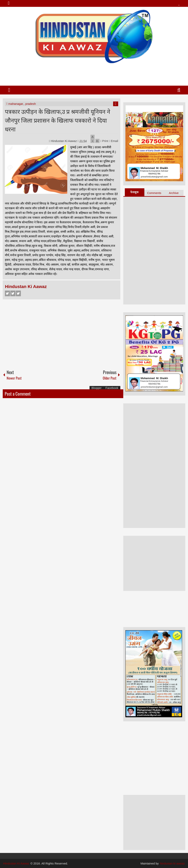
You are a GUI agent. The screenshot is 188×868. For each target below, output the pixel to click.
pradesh (31, 104)
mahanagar (16, 104)
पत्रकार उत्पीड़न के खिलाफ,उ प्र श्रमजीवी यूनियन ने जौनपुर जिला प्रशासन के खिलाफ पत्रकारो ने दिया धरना (58, 120)
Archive (174, 193)
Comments (154, 193)
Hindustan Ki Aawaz (64, 141)
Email (114, 141)
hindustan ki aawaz (172, 863)
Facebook (7, 293)
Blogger (97, 388)
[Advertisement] (94, 73)
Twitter (13, 293)
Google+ (18, 293)
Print (104, 141)
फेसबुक (134, 192)
